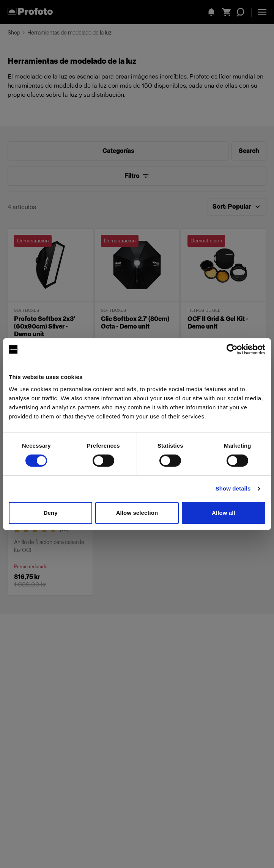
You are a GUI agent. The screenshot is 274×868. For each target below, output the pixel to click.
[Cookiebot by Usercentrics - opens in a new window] (232, 349)
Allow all (224, 513)
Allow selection (137, 513)
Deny (51, 513)
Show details (233, 488)
